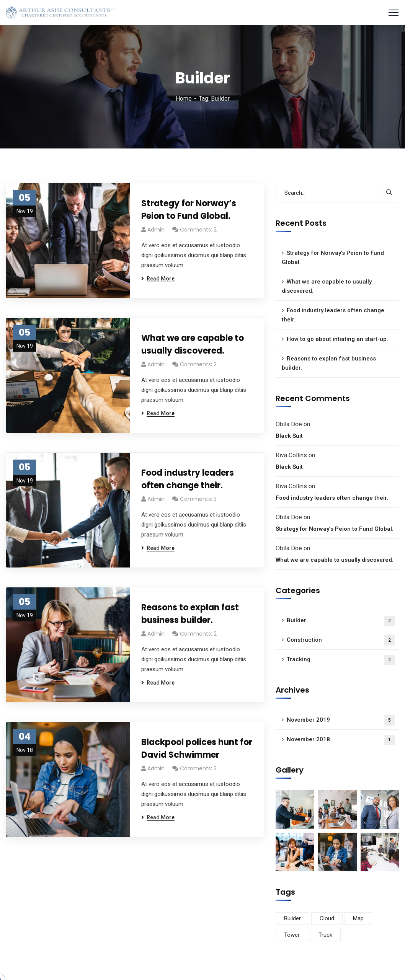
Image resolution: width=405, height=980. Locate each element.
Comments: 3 (198, 499)
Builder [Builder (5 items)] (292, 918)
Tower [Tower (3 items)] (292, 935)
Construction (341, 640)
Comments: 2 (198, 230)
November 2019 (341, 720)
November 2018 (341, 740)
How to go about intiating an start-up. (337, 339)
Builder (341, 621)
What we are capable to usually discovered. (193, 344)
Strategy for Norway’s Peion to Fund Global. (189, 210)
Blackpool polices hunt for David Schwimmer (197, 748)
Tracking (341, 660)
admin (156, 230)
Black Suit (289, 436)
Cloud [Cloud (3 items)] (327, 918)
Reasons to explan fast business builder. (190, 614)
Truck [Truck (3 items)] (325, 935)
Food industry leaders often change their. (188, 479)
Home (184, 99)
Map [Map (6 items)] (358, 918)
